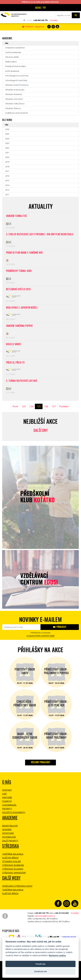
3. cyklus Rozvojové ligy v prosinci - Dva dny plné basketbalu (40, 234)
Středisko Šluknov (13, 108)
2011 (7, 195)
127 (54, 406)
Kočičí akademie (12, 71)
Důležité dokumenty (14, 812)
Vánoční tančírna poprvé (19, 326)
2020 (7, 157)
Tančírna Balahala (13, 52)
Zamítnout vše (40, 971)
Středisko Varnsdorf (14, 99)
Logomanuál (9, 805)
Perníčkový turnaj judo (19, 271)
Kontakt (7, 790)
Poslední (64, 406)
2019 (7, 162)
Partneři (7, 797)
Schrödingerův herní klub (16, 80)
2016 (7, 176)
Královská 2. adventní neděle (22, 308)
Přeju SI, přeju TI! (15, 363)
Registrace (39, 27)
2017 (7, 171)
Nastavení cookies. (58, 956)
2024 (7, 139)
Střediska (11, 846)
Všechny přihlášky (40, 762)
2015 (7, 180)
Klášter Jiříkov (11, 62)
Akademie (10, 818)
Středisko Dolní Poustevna (17, 85)
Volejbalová (9, 837)
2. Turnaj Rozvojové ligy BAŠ (22, 381)
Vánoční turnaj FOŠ (16, 216)
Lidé (4, 794)
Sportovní (8, 833)
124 (31, 406)
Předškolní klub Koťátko (16, 66)
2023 (7, 143)
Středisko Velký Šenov (15, 104)
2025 (7, 134)
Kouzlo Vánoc (14, 344)
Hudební (7, 829)
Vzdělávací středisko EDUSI (17, 886)
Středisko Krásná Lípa (15, 90)
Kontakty (54, 20)
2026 (7, 129)
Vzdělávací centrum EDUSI (17, 113)
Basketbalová (10, 826)
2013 (7, 190)
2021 (7, 153)
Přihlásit (60, 627)
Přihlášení (28, 27)
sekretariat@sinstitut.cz (45, 916)
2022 (7, 148)
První (15, 406)
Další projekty (10, 841)
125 (39, 406)
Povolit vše (41, 964)
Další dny (41, 430)
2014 (7, 185)
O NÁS (7, 782)
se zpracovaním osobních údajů (40, 636)
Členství (7, 801)
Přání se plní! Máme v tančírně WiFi (24, 253)
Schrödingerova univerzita (17, 76)
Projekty (7, 809)
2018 (7, 167)
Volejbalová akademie (15, 48)
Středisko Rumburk (14, 94)
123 (24, 406)
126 (46, 406)
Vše (7, 43)
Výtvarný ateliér (12, 57)
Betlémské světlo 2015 (18, 289)
